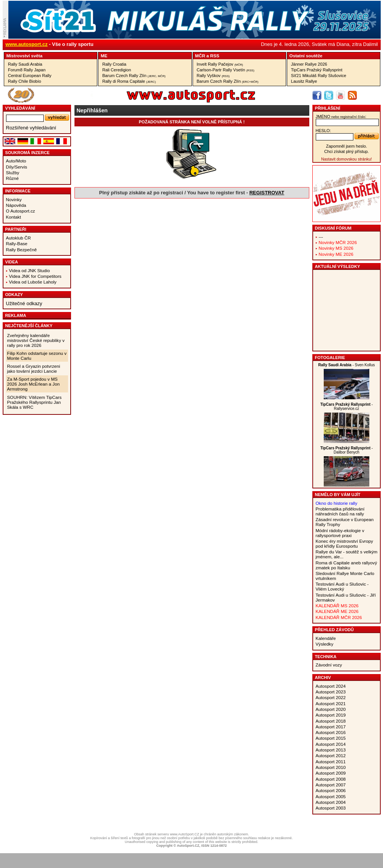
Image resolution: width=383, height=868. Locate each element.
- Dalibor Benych (347, 450)
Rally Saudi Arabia (25, 64)
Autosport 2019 (331, 715)
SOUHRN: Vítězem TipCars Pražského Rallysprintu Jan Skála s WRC (35, 402)
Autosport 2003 (331, 808)
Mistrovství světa (25, 56)
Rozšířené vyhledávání (31, 128)
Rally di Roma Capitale (129, 81)
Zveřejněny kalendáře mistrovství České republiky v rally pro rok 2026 (36, 340)
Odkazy (14, 295)
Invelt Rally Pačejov (220, 64)
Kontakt (14, 217)
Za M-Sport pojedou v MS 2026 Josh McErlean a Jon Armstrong (33, 384)
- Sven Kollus (346, 365)
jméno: (341, 117)
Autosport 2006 (331, 790)
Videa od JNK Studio (30, 270)
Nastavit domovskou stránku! (346, 159)
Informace (18, 191)
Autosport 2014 (331, 744)
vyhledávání (20, 108)
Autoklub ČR (19, 238)
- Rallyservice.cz (347, 406)
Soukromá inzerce (28, 153)
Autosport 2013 (331, 750)
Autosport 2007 (331, 785)
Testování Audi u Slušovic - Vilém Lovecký (342, 586)
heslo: (324, 131)
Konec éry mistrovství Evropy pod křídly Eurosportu (344, 543)
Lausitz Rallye (304, 81)
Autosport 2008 (331, 779)
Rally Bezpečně (21, 250)
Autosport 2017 (331, 727)
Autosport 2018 (331, 721)
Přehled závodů (335, 630)
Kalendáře (326, 638)
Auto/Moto (16, 161)
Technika (326, 657)
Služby (13, 172)
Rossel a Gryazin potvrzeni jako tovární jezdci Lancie (34, 369)
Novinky (14, 199)
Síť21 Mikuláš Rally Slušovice (319, 76)
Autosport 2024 (331, 686)
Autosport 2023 (331, 692)
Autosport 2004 (331, 802)
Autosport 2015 (331, 738)
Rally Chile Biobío (25, 81)
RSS (215, 56)
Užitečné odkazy (24, 303)
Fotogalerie (330, 358)
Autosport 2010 (331, 767)
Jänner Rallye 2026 (309, 64)
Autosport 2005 (331, 796)
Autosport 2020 (331, 709)
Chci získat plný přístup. (346, 151)
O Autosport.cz (21, 211)
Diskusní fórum (333, 228)
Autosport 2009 (331, 773)
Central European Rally (30, 76)
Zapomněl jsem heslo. (347, 146)
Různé (13, 178)
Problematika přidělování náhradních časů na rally (340, 511)
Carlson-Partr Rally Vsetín (226, 70)
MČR (200, 56)
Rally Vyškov (213, 76)
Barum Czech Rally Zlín (134, 76)
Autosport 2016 (331, 732)
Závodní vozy (329, 665)
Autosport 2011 (331, 762)
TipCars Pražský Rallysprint (317, 70)
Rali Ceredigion (117, 70)
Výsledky (325, 644)
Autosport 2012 (331, 755)
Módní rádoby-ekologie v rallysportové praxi (340, 533)
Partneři (16, 229)
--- (321, 237)
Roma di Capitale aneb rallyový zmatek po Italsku (347, 565)
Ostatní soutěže (306, 56)
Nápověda (16, 205)
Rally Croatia (114, 64)
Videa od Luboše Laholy (33, 282)
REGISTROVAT (267, 193)
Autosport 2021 (331, 703)
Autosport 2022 (331, 697)
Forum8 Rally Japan (27, 70)
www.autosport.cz (27, 44)
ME (104, 56)
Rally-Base (17, 243)
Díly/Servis (17, 167)
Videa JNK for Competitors (35, 276)
